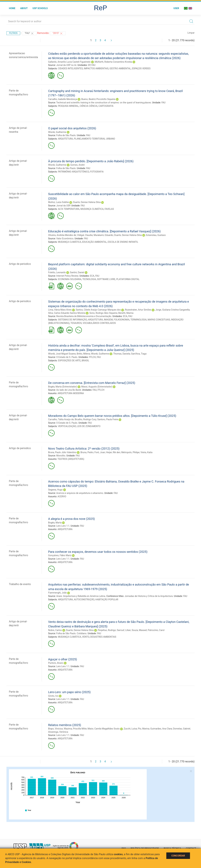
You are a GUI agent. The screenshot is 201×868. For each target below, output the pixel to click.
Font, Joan (100, 452)
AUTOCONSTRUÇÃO (84, 599)
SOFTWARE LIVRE (106, 279)
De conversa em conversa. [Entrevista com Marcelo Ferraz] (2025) (92, 383)
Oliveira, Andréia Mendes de (62, 235)
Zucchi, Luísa (130, 729)
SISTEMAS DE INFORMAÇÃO (73, 320)
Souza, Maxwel (139, 630)
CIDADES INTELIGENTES (70, 68)
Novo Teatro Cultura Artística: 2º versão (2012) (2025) (84, 449)
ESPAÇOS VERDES (141, 68)
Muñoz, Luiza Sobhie (59, 202)
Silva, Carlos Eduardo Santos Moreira (67, 313)
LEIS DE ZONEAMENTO (89, 426)
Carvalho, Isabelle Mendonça (63, 99)
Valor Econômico (65, 238)
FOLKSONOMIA (122, 320)
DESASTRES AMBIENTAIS (103, 637)
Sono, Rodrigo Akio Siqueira (103, 313)
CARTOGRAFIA (106, 106)
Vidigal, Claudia (85, 235)
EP (89, 65)
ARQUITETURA (65, 139)
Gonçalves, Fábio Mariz (60, 555)
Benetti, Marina (126, 313)
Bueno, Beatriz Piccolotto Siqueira (98, 99)
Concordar (178, 856)
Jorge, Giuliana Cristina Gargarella (173, 310)
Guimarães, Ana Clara (161, 729)
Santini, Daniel (77, 272)
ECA (92, 276)
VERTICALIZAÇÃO (67, 426)
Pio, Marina (144, 729)
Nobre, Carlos (55, 630)
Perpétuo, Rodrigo (107, 630)
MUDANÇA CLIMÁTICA (92, 209)
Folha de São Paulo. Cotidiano (71, 633)
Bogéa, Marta (55, 523)
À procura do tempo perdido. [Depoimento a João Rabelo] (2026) (91, 161)
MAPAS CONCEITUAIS (159, 320)
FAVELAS (109, 209)
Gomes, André (77, 165)
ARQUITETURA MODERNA (71, 393)
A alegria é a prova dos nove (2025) (71, 519)
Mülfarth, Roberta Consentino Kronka (113, 62)
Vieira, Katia (146, 452)
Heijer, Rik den (113, 452)
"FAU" (29, 33)
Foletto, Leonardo (57, 272)
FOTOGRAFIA (97, 172)
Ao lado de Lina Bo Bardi (69, 390)
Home (12, 8)
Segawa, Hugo (55, 490)
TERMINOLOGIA (138, 320)
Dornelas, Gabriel (182, 729)
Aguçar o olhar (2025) (63, 659)
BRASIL (85, 361)
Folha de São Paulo (66, 135)
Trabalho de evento (20, 584)
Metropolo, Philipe (130, 452)
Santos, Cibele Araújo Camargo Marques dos (98, 310)
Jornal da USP (63, 206)
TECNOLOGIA (89, 279)
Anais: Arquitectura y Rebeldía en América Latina (81, 596)
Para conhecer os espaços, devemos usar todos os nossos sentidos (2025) (98, 552)
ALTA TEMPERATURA (69, 209)
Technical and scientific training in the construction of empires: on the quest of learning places (104, 103)
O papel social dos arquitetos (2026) (72, 128)
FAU (93, 65)
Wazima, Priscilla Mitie (75, 729)
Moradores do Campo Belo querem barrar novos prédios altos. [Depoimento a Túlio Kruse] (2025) (112, 416)
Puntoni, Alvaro (56, 663)
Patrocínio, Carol (156, 630)
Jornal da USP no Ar (66, 65)
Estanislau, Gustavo (156, 235)
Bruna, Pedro (87, 452)
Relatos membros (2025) (65, 725)
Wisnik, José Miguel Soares (62, 354)
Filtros (13, 33)
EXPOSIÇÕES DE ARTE (69, 361)
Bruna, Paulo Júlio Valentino (62, 452)
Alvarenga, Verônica (58, 732)
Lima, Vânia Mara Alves (60, 310)
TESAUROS (76, 323)
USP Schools (40, 8)
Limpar (191, 33)
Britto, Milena (83, 354)
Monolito (61, 456)
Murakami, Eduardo (103, 235)
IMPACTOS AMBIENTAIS (96, 68)
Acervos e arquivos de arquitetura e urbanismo (80, 493)
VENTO (86, 637)
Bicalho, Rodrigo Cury (86, 419)
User (176, 8)
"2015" (58, 33)
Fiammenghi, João (57, 593)
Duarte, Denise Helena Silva (87, 202)
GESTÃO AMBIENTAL (120, 68)
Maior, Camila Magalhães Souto (104, 729)
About (24, 8)
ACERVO (62, 496)
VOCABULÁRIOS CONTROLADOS (99, 323)
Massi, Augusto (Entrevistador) (97, 387)
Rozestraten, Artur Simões (138, 310)
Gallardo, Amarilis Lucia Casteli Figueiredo (69, 62)
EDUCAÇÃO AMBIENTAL (95, 242)
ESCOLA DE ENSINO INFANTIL (123, 242)
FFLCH (92, 357)
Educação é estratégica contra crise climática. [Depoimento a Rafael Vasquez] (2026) (104, 231)
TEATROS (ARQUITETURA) (71, 459)
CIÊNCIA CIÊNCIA (89, 106)
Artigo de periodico (20, 264)
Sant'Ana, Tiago (139, 354)
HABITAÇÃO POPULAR (107, 599)
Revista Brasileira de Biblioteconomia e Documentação (84, 316)
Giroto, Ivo (53, 696)
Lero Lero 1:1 (63, 526)
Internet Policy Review (67, 276)
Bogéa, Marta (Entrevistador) (63, 387)
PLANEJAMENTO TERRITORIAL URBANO (95, 139)
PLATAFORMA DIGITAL (128, 279)
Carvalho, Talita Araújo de (61, 419)
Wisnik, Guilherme (57, 132)
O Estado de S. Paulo (67, 357)
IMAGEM (108, 320)
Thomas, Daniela (122, 354)
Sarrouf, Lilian (124, 630)
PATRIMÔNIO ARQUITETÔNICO (74, 172)
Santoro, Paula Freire (108, 419)
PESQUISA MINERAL (68, 106)
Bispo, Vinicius (56, 729)
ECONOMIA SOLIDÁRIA (70, 279)
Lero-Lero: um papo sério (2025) (69, 692)
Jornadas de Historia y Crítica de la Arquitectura (149, 596)
